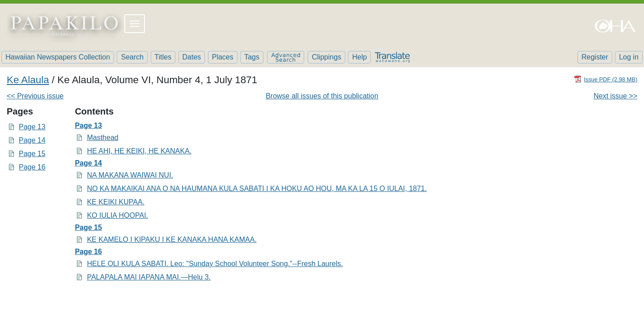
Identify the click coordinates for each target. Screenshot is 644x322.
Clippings (326, 57)
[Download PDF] (606, 79)
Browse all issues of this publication (322, 96)
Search (132, 57)
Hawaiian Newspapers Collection (58, 57)
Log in (629, 57)
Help (359, 57)
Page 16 (32, 167)
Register (595, 57)
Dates (192, 57)
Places (223, 57)
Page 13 (32, 127)
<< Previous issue (35, 96)
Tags (252, 57)
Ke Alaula (28, 80)
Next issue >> (615, 96)
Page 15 (32, 154)
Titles (163, 57)
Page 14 (32, 140)
